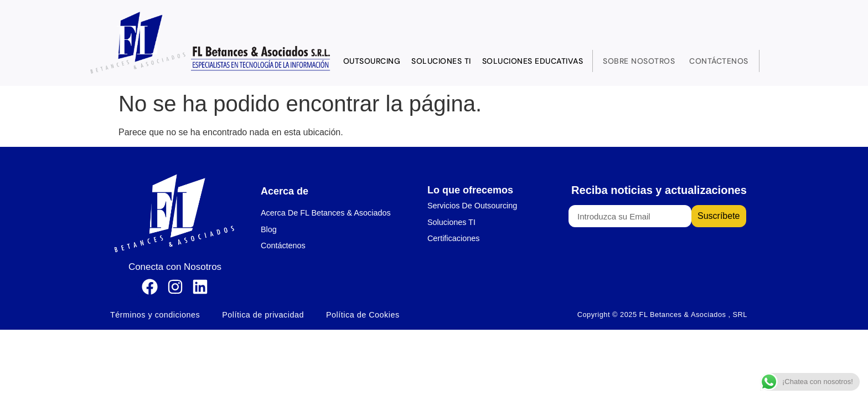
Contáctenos (719, 61)
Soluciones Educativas (533, 61)
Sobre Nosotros (639, 61)
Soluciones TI (441, 61)
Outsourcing (372, 61)
